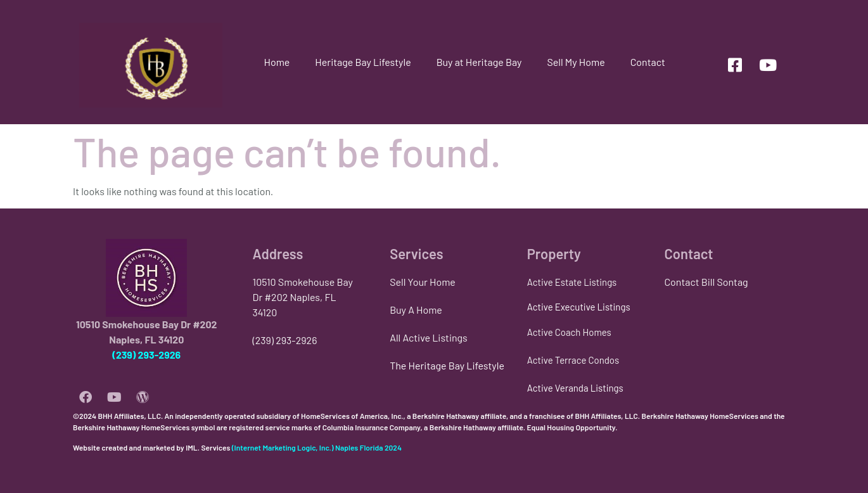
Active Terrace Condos (573, 360)
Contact (648, 62)
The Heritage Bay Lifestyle (447, 365)
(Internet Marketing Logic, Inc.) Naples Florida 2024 (317, 447)
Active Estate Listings (572, 282)
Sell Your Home (423, 282)
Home (277, 62)
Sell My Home (576, 62)
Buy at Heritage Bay (479, 62)
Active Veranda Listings (575, 388)
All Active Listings (429, 337)
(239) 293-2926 (146, 355)
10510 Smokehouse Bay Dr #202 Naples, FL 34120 (303, 297)
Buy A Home (416, 310)
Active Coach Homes (569, 332)
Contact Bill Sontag (706, 282)
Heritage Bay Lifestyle (363, 62)
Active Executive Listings (579, 307)
